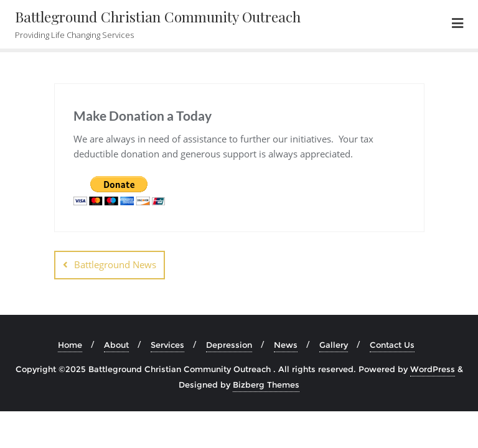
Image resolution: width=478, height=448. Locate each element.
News (286, 345)
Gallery (334, 345)
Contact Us (392, 345)
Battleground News (115, 264)
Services (167, 345)
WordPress (433, 369)
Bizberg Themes (266, 385)
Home (70, 345)
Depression (229, 345)
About (116, 345)
